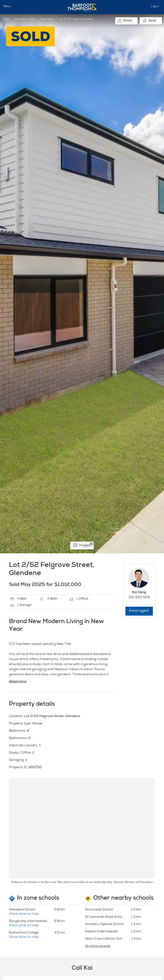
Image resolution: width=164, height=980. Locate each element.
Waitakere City (25, 19)
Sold (6, 19)
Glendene (47, 19)
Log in (155, 6)
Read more (18, 682)
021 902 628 (139, 598)
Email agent (139, 611)
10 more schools (98, 946)
